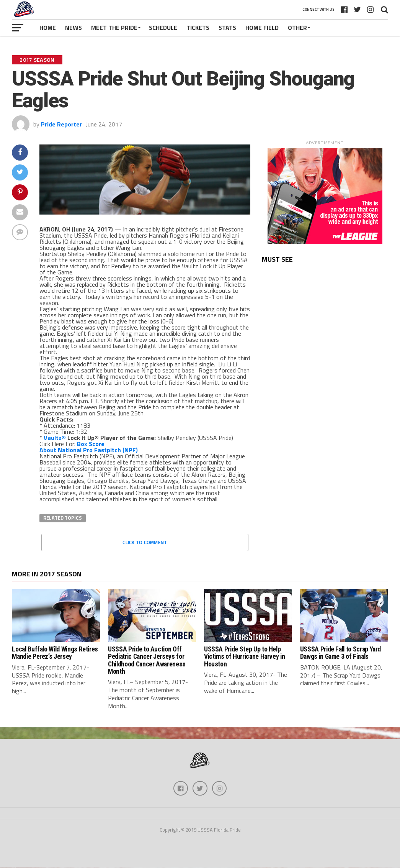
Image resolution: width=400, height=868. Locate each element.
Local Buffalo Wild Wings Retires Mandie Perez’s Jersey (55, 653)
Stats (227, 28)
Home (48, 28)
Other (297, 28)
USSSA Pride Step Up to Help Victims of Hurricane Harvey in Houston (244, 657)
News (73, 28)
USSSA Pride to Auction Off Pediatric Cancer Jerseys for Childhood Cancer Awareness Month (147, 660)
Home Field (262, 28)
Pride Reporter (61, 124)
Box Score (91, 444)
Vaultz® (55, 438)
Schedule (163, 28)
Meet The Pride (114, 28)
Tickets (198, 28)
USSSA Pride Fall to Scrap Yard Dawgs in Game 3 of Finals (340, 653)
